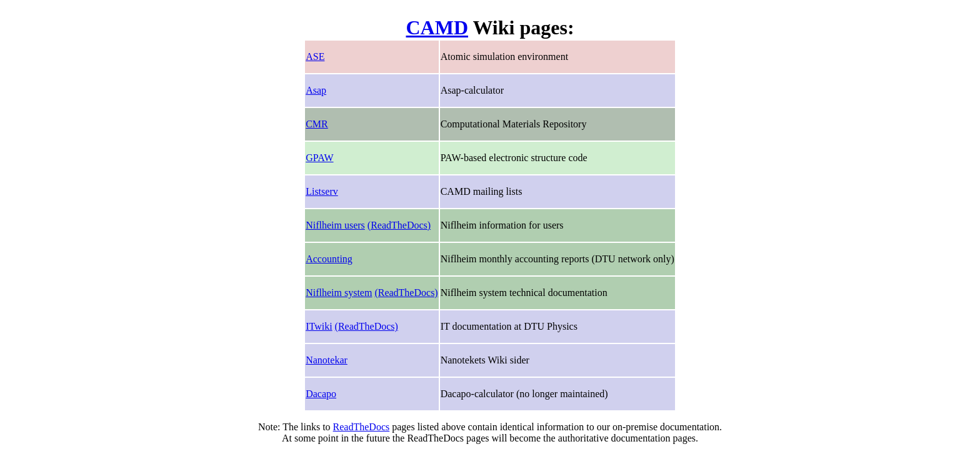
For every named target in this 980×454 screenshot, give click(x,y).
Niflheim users (335, 225)
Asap (316, 90)
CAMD (437, 27)
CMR (317, 124)
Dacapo (321, 394)
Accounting (329, 259)
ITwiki (319, 326)
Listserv (322, 191)
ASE (315, 57)
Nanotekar (327, 360)
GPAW (319, 158)
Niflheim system (339, 293)
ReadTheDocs (362, 427)
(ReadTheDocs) (399, 225)
